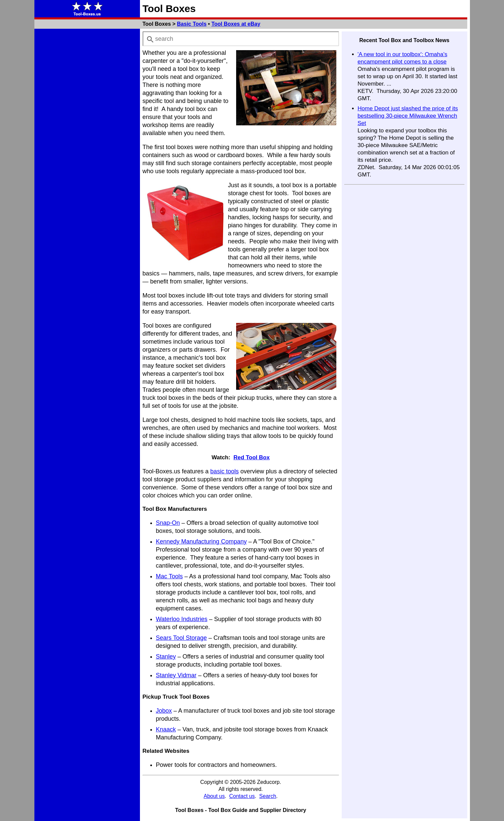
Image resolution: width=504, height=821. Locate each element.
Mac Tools (170, 576)
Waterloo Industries (182, 619)
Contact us (242, 796)
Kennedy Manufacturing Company (201, 542)
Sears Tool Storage (182, 638)
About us (214, 796)
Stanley (166, 657)
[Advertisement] (87, 132)
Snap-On (168, 523)
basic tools (225, 471)
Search (268, 796)
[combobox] (241, 39)
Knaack (166, 729)
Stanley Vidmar (176, 675)
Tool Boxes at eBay (236, 24)
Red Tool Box (251, 457)
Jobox (164, 711)
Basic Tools (192, 24)
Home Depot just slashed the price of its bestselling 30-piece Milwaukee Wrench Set (408, 116)
